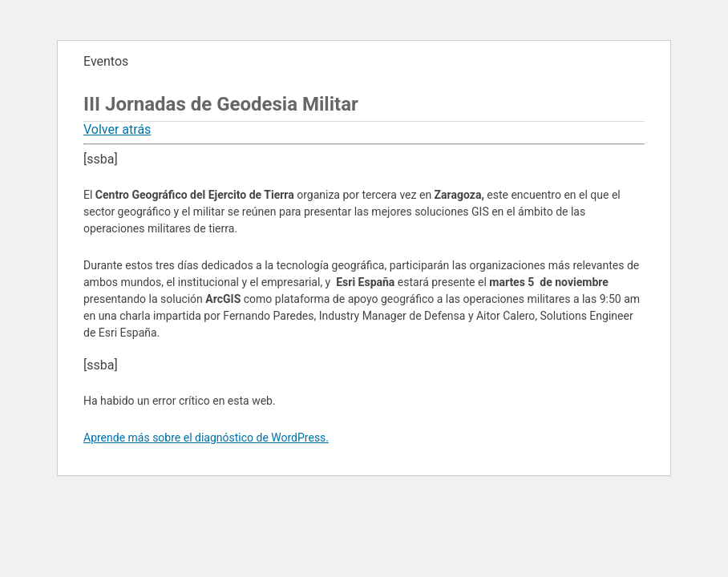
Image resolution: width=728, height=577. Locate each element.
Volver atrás (117, 129)
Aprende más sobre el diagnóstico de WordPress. (206, 438)
